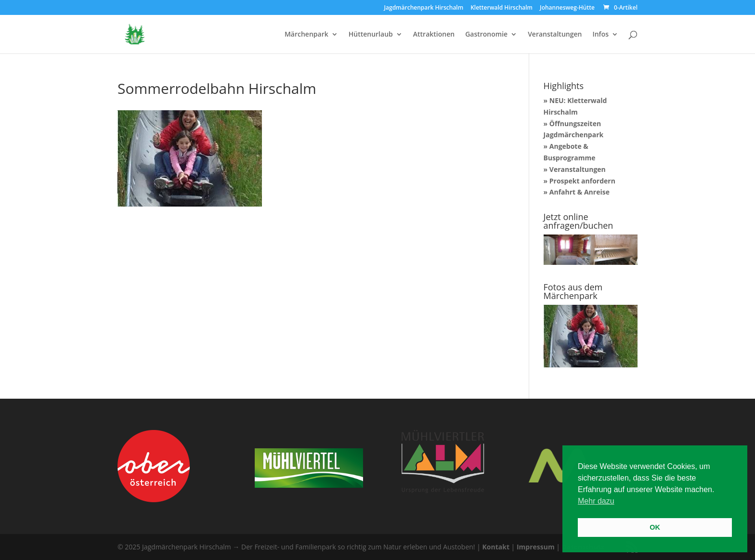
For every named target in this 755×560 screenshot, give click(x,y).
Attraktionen (434, 35)
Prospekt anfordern (582, 181)
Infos (600, 35)
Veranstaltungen (555, 35)
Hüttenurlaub (371, 35)
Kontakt (496, 547)
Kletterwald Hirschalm (501, 8)
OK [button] (655, 527)
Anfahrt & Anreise (579, 192)
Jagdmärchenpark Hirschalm (423, 8)
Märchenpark (306, 35)
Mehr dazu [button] (596, 501)
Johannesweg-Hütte (567, 8)
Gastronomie (486, 35)
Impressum (536, 547)
